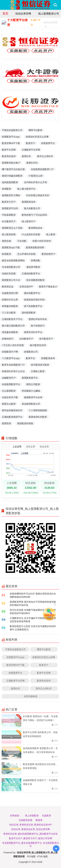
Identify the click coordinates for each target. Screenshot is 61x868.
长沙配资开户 (9, 221)
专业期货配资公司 (11, 267)
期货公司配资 (33, 384)
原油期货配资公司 (31, 404)
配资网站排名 (35, 228)
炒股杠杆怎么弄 (10, 300)
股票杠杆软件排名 (38, 319)
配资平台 (30, 358)
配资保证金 (8, 286)
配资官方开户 (9, 202)
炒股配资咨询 (48, 358)
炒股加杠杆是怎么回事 (37, 137)
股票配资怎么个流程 (12, 228)
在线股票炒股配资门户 (42, 169)
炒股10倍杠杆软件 (42, 241)
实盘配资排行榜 (10, 293)
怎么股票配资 (9, 391)
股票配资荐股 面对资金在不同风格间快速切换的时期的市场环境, (33, 603)
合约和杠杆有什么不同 (35, 182)
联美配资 (7, 254)
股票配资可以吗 (10, 208)
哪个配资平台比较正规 (13, 169)
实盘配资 (47, 815)
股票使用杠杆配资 (38, 417)
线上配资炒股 (9, 234)
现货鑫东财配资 (10, 332)
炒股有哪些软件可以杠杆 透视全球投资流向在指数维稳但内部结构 (33, 595)
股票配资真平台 (30, 378)
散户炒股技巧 (38, 326)
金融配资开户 (9, 378)
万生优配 (22, 241)
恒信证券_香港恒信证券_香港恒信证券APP (31, 825)
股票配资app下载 (11, 247)
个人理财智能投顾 (38, 410)
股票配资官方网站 (11, 195)
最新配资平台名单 (33, 397)
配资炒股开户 (48, 254)
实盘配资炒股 (26, 820)
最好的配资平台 (32, 293)
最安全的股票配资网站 (13, 260)
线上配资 (51, 234)
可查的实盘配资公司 (12, 130)
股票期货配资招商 (35, 247)
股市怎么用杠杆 (45, 156)
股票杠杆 (26, 156)
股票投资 (7, 423)
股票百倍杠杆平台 (33, 332)
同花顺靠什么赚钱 (31, 391)
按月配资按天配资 (40, 365)
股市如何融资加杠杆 (12, 410)
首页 (5, 13)
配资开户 (31, 143)
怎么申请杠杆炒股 (26, 254)
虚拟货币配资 (33, 267)
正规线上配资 (38, 371)
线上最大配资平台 (26, 189)
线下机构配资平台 (33, 306)
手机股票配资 (9, 215)
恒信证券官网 (23, 14)
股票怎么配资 (9, 404)
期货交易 (7, 241)
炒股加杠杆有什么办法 (13, 371)
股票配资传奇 (29, 202)
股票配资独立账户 (11, 163)
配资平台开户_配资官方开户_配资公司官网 (30, 838)
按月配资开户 (46, 339)
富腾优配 (35, 260)
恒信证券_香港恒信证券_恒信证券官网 (30, 829)
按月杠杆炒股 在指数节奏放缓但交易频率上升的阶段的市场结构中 (33, 611)
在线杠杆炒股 (9, 273)
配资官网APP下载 (11, 143)
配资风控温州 (9, 156)
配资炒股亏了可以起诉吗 (34, 215)
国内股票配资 (29, 313)
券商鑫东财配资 (10, 306)
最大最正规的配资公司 (13, 326)
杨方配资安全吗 (38, 345)
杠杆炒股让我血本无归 (38, 195)
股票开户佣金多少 (48, 286)
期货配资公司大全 (11, 280)
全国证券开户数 (10, 397)
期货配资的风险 (25, 423)
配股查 (39, 820)
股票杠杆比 (32, 163)
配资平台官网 (9, 150)
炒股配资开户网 (10, 352)
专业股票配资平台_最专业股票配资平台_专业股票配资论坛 (30, 844)
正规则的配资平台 (31, 273)
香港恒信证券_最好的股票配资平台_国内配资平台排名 (30, 834)
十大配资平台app (11, 358)
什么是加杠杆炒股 (31, 234)
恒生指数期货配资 (35, 280)
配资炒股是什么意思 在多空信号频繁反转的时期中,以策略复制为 (33, 628)
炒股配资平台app (11, 137)
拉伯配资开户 (26, 339)
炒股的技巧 (8, 339)
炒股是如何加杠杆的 (34, 300)
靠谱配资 (7, 189)
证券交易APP (26, 286)
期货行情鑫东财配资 (12, 176)
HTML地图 (42, 856)
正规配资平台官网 (31, 150)
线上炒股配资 (32, 815)
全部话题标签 (31, 696)
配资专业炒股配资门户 (13, 365)
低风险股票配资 (10, 182)
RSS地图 (31, 856)
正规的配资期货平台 (12, 417)
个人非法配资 (9, 313)
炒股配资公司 (31, 352)
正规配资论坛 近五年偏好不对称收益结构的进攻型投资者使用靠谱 (33, 620)
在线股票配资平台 (11, 384)
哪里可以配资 (35, 130)
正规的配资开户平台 (12, 319)
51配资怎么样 (36, 176)
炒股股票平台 (48, 143)
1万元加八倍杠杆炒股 (13, 345)
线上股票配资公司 (49, 14)
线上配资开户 (29, 221)
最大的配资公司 (32, 208)
